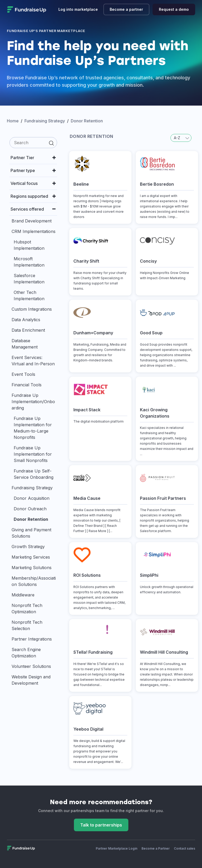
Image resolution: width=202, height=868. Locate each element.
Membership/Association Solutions (34, 581)
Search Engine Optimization (26, 653)
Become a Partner (156, 848)
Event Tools (23, 374)
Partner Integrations (32, 639)
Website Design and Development (31, 680)
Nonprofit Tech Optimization (27, 609)
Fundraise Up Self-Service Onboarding (34, 474)
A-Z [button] (181, 138)
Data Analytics (26, 320)
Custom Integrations (32, 309)
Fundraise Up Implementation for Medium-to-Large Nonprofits (33, 428)
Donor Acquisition (32, 498)
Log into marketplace (78, 9)
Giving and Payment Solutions (31, 533)
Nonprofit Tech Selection (27, 625)
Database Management (25, 344)
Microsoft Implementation (29, 262)
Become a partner (126, 9)
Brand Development (32, 221)
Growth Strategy (28, 547)
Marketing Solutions (32, 568)
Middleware (23, 595)
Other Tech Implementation (29, 295)
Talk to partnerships (101, 825)
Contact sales (185, 848)
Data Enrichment (28, 330)
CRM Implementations (34, 231)
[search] (33, 143)
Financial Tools (27, 385)
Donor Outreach (30, 509)
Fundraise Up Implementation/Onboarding (33, 402)
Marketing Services (31, 557)
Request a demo (174, 9)
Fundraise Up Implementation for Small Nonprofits (33, 454)
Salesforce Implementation (29, 279)
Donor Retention (31, 519)
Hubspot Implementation (29, 245)
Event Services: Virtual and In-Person (33, 361)
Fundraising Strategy (32, 488)
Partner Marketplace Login (117, 848)
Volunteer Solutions (31, 666)
